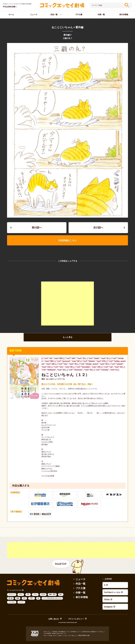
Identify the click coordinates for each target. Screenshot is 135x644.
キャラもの (12, 596)
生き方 (43, 589)
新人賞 (10, 593)
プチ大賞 (79, 15)
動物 (18, 593)
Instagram (107, 586)
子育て (32, 593)
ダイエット (12, 589)
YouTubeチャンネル (110, 580)
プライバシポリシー (74, 606)
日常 (28, 589)
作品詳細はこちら (67, 237)
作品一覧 (54, 15)
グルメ (35, 589)
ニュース (34, 15)
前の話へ (37, 226)
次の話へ (98, 226)
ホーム (11, 15)
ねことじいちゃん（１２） (58, 370)
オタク (21, 589)
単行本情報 (80, 590)
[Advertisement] (67, 300)
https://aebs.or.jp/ (82, 622)
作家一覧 (101, 15)
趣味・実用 (52, 589)
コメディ (21, 596)
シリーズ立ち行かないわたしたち (52, 593)
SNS (24, 593)
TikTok (105, 583)
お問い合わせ (57, 606)
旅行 (61, 589)
